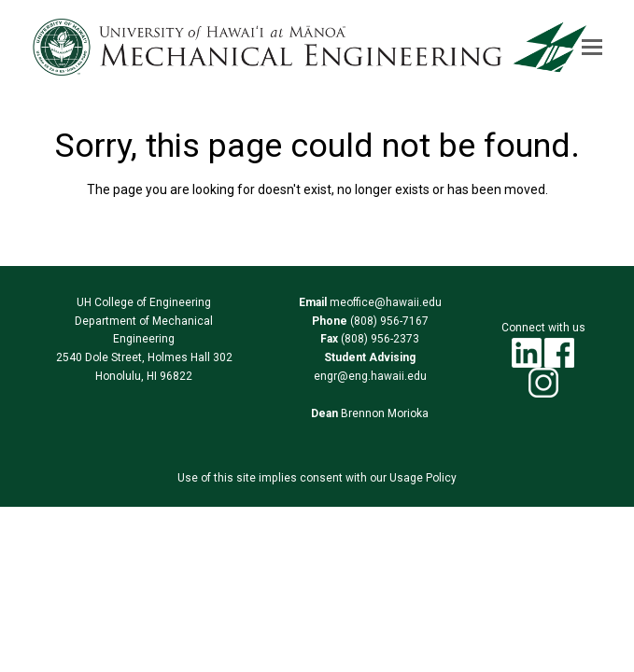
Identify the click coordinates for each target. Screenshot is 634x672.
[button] (592, 48)
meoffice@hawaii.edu (384, 302)
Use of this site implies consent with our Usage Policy (317, 478)
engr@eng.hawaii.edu (370, 376)
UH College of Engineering (144, 302)
